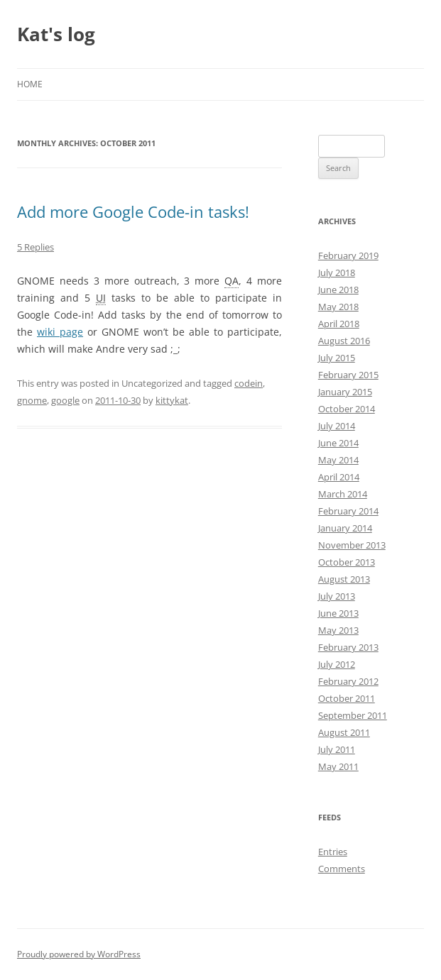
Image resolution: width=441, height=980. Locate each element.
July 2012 (337, 664)
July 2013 (337, 596)
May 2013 (338, 630)
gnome (32, 400)
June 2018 (338, 290)
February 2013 (348, 647)
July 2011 (337, 749)
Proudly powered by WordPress (79, 954)
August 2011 (344, 732)
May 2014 (338, 460)
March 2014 (343, 494)
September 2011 (353, 715)
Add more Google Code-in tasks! (133, 211)
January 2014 (345, 528)
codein (249, 383)
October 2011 (347, 698)
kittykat (172, 400)
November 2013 (352, 545)
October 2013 (347, 562)
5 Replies (36, 247)
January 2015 (345, 392)
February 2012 (348, 681)
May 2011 (338, 766)
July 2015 (337, 358)
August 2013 (344, 579)
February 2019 (348, 255)
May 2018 (338, 307)
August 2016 (344, 341)
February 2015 (348, 375)
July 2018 (337, 272)
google (65, 400)
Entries (333, 852)
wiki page (60, 332)
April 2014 (339, 477)
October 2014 (347, 409)
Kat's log (56, 34)
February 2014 (348, 511)
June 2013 (338, 613)
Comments (342, 869)
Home (30, 84)
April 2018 (339, 324)
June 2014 (338, 443)
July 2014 (337, 426)
